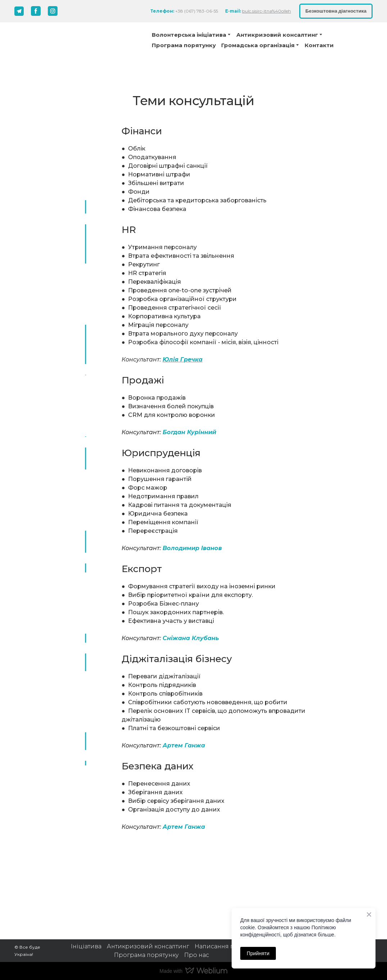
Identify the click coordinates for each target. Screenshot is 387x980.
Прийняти (258, 953)
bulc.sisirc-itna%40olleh (267, 11)
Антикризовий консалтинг (148, 946)
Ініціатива (86, 946)
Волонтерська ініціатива (189, 35)
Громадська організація (258, 45)
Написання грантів (224, 946)
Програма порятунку (184, 45)
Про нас (197, 955)
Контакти (319, 45)
